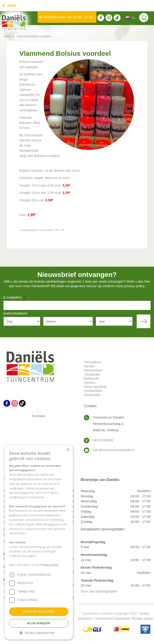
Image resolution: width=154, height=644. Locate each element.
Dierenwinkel (93, 370)
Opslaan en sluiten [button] (39, 612)
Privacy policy (143, 618)
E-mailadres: (14, 298)
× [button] (68, 450)
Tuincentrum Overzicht (112, 618)
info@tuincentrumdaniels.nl (114, 450)
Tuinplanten (92, 374)
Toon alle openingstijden (99, 591)
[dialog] (39, 542)
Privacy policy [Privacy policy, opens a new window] (50, 565)
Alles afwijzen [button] (39, 623)
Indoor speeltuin (95, 387)
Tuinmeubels (93, 391)
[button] (39, 633)
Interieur (90, 383)
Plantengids (92, 395)
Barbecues (91, 378)
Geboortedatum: (16, 313)
